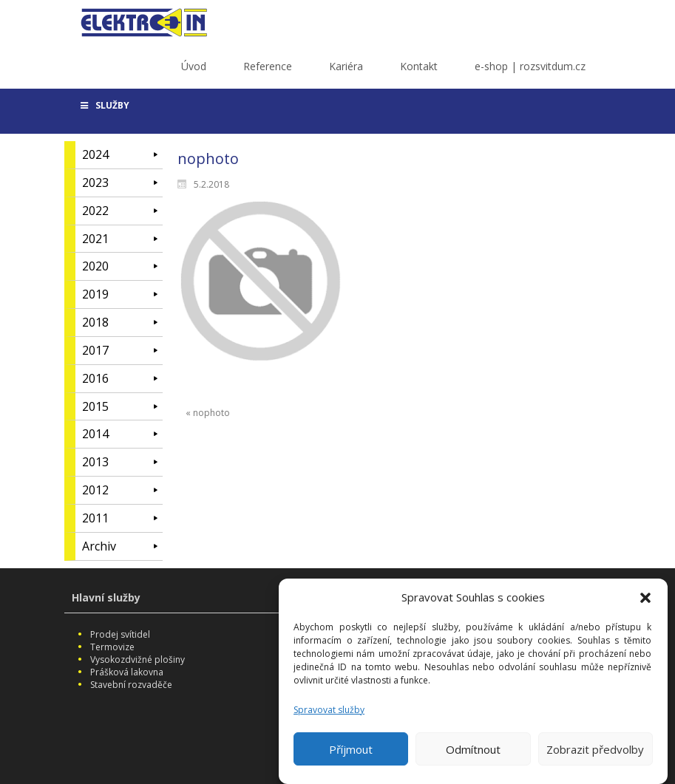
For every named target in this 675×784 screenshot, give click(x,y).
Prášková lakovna (127, 672)
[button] (645, 603)
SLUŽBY (105, 105)
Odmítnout (473, 754)
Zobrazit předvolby (595, 754)
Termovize (112, 647)
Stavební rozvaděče (131, 685)
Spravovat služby (329, 715)
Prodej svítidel (120, 634)
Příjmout (351, 754)
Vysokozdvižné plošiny (138, 659)
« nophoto (208, 413)
